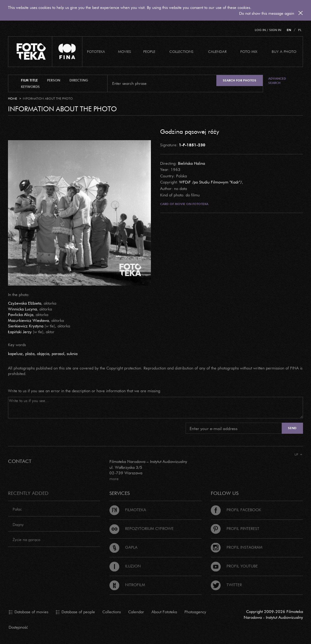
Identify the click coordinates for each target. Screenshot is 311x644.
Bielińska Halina (191, 163)
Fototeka (96, 51)
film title (29, 80)
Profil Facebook (236, 510)
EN (289, 30)
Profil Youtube (234, 566)
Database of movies (28, 612)
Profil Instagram (237, 547)
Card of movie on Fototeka (184, 204)
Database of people (75, 612)
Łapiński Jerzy (20, 332)
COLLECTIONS (181, 51)
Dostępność (18, 627)
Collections (112, 612)
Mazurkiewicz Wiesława (28, 320)
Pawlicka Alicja (21, 314)
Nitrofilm (127, 585)
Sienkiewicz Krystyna (26, 326)
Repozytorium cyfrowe (142, 528)
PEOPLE (149, 51)
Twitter (226, 585)
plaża (30, 354)
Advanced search (277, 81)
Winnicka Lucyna (22, 309)
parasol (58, 354)
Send (292, 428)
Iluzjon (125, 566)
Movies (124, 51)
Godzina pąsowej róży (190, 131)
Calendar (136, 612)
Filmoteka (128, 510)
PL (300, 30)
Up (298, 454)
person (54, 80)
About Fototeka (164, 612)
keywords (30, 87)
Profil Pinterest (235, 528)
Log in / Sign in (268, 30)
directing (79, 80)
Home (12, 99)
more (114, 479)
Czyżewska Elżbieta (25, 303)
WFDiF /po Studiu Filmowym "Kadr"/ (211, 182)
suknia (72, 354)
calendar (217, 51)
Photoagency (195, 612)
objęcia (43, 354)
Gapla (123, 547)
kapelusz (15, 354)
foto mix (249, 51)
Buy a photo (284, 51)
